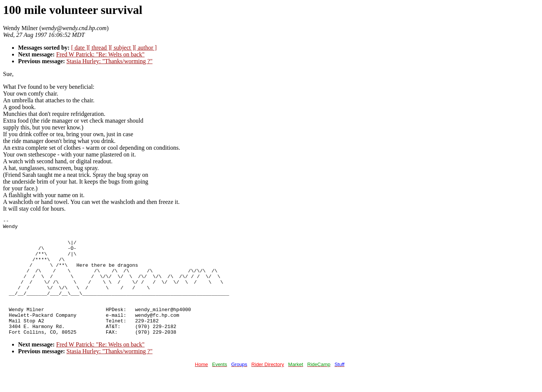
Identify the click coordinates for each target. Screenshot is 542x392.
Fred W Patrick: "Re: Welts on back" (100, 54)
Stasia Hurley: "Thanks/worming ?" (110, 61)
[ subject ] (122, 48)
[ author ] (146, 48)
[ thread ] (99, 48)
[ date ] (80, 48)
